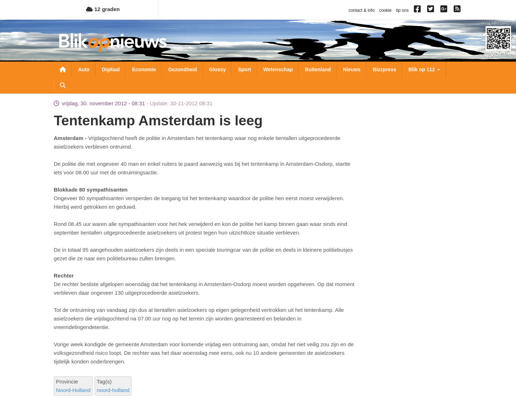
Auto (84, 69)
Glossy (218, 69)
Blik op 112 (424, 69)
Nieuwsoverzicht (63, 69)
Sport (245, 69)
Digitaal (111, 69)
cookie (385, 10)
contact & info (362, 10)
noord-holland (113, 390)
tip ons (402, 10)
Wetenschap (278, 69)
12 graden (103, 9)
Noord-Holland (73, 390)
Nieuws (352, 69)
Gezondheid (182, 69)
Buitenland (318, 69)
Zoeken (63, 85)
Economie (144, 69)
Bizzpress (384, 69)
